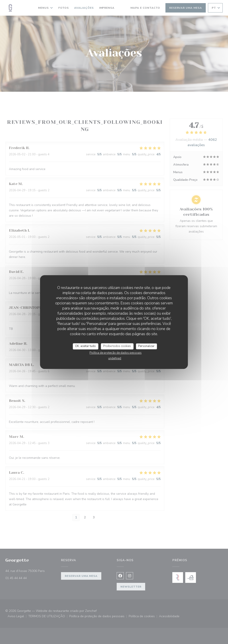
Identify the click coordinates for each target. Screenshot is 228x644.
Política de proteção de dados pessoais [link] (116, 353)
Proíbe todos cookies (117, 346)
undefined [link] (115, 358)
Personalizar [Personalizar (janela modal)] (146, 346)
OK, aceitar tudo (85, 346)
